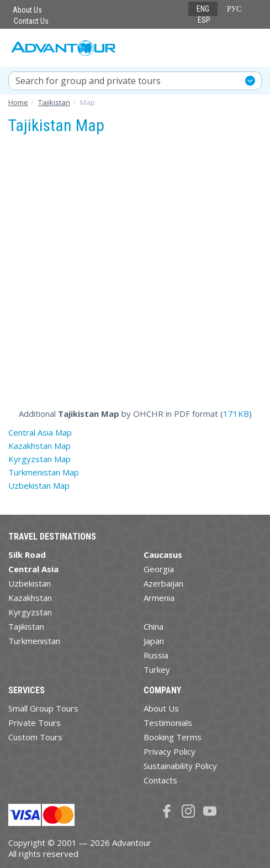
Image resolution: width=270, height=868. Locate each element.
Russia (156, 655)
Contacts (160, 780)
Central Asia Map (40, 432)
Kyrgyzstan (30, 612)
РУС (234, 9)
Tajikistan (26, 626)
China (153, 626)
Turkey (157, 670)
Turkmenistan (34, 641)
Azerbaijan (163, 583)
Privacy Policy (170, 751)
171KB (236, 414)
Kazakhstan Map (39, 446)
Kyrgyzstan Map (39, 459)
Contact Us (31, 21)
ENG (203, 9)
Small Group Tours (43, 708)
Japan (154, 641)
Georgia (159, 569)
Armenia (159, 598)
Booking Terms (173, 737)
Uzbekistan (30, 583)
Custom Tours (35, 737)
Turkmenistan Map (44, 472)
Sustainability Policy (180, 766)
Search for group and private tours (88, 81)
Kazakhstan (30, 598)
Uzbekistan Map (39, 485)
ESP (204, 20)
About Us (27, 10)
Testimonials (168, 723)
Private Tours (35, 723)
